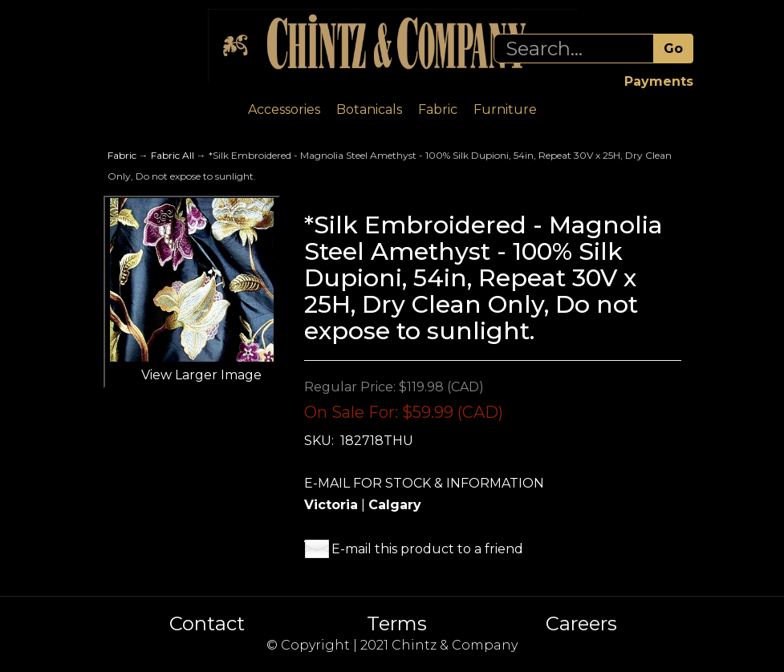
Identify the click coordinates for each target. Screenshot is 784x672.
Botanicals (369, 109)
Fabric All (173, 155)
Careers (581, 624)
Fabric (438, 109)
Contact (207, 624)
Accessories (284, 109)
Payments (659, 81)
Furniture (505, 109)
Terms (397, 624)
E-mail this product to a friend (427, 549)
